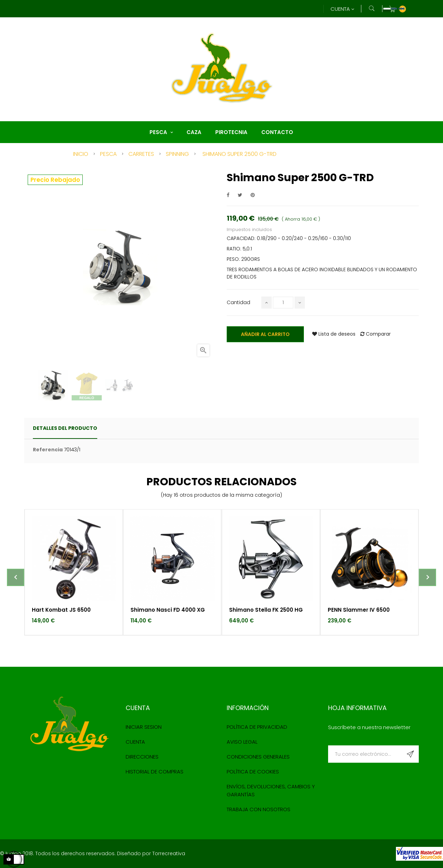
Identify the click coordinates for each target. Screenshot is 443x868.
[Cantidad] (283, 303)
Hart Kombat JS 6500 (61, 610)
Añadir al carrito (265, 334)
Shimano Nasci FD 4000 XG (168, 610)
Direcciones (142, 757)
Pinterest (253, 195)
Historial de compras (155, 772)
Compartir (228, 195)
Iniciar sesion (144, 727)
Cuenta (135, 742)
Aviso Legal (242, 742)
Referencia (48, 450)
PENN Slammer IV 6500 (359, 610)
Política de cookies (253, 772)
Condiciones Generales (258, 757)
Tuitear (240, 195)
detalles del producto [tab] (65, 428)
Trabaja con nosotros (259, 809)
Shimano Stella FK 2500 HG (266, 610)
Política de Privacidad (257, 727)
